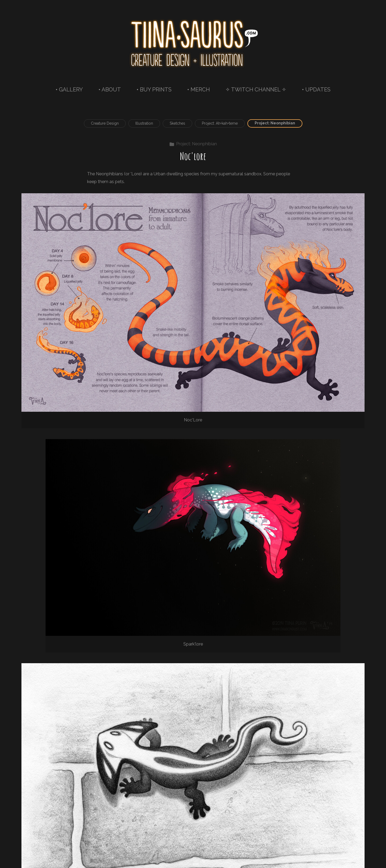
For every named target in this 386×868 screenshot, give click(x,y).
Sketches (177, 123)
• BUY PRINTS (154, 90)
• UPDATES (316, 90)
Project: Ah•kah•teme (220, 123)
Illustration (144, 123)
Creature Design (105, 123)
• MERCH (198, 90)
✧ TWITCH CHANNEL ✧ (256, 90)
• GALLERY (69, 90)
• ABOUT (110, 90)
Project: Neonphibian (275, 123)
